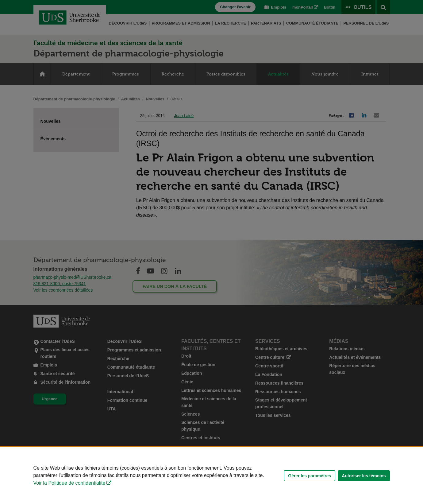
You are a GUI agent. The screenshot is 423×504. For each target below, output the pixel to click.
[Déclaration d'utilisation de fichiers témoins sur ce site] (211, 476)
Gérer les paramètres (310, 476)
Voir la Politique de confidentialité (69, 483)
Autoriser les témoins (364, 476)
